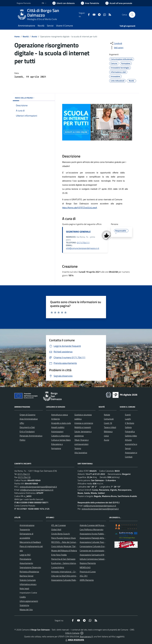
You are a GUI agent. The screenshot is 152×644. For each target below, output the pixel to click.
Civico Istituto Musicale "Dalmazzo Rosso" (69, 546)
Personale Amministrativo (31, 436)
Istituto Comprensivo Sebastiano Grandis (97, 559)
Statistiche (24, 605)
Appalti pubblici (58, 427)
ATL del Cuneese (58, 525)
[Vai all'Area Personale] (119, 3)
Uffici (22, 423)
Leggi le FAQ (25, 555)
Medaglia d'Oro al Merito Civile (42, 19)
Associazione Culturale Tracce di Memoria (98, 542)
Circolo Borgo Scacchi (61, 534)
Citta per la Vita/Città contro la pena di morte (71, 576)
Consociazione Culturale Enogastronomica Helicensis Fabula (106, 546)
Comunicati (109, 419)
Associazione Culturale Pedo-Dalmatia (68, 580)
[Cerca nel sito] (132, 15)
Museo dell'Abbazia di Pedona (64, 551)
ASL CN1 (84, 576)
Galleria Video (131, 436)
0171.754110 (24, 477)
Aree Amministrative (29, 419)
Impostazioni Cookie (28, 593)
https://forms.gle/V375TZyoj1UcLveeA (80, 208)
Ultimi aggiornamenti (29, 601)
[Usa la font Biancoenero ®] (63, 3)
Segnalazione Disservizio (30, 567)
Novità (26, 36)
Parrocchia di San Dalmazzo (63, 559)
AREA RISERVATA (74, 640)
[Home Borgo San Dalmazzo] (48, 15)
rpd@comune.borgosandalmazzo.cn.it (100, 506)
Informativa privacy (28, 584)
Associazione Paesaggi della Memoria (96, 538)
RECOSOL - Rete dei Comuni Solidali (67, 542)
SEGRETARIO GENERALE (78, 232)
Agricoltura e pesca (60, 415)
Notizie (107, 415)
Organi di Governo (27, 415)
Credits (23, 597)
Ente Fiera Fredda (59, 555)
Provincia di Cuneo (88, 572)
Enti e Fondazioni (27, 431)
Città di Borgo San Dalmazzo (43, 13)
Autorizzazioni (57, 431)
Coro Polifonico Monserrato (91, 529)
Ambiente (56, 419)
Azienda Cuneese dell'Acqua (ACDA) (95, 525)
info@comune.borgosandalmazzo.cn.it (83, 248)
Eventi (128, 415)
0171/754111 (83, 243)
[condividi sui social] (116, 43)
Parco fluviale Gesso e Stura (63, 538)
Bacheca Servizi (26, 576)
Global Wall (56, 529)
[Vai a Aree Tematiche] (90, 3)
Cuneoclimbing (58, 567)
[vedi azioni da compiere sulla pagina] (117, 48)
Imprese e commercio (84, 423)
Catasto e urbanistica (60, 436)
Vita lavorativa (81, 453)
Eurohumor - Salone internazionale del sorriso (71, 563)
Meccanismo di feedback (30, 542)
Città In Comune (72, 633)
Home (17, 36)
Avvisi (34, 36)
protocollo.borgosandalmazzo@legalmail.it (38, 487)
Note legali (24, 588)
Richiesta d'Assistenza (29, 572)
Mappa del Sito (26, 610)
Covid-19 (108, 423)
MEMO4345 (85, 567)
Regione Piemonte (88, 563)
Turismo (78, 448)
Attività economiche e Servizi (131, 444)
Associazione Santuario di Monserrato (96, 555)
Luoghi (128, 419)
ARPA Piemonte (87, 580)
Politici (22, 440)
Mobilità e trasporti (83, 427)
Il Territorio (130, 423)
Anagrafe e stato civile (61, 423)
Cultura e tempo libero (61, 440)
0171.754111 (24, 474)
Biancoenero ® (86, 636)
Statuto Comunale (28, 580)
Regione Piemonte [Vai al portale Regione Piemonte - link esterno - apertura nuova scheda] (24, 3)
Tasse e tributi (110, 427)
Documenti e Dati (27, 427)
